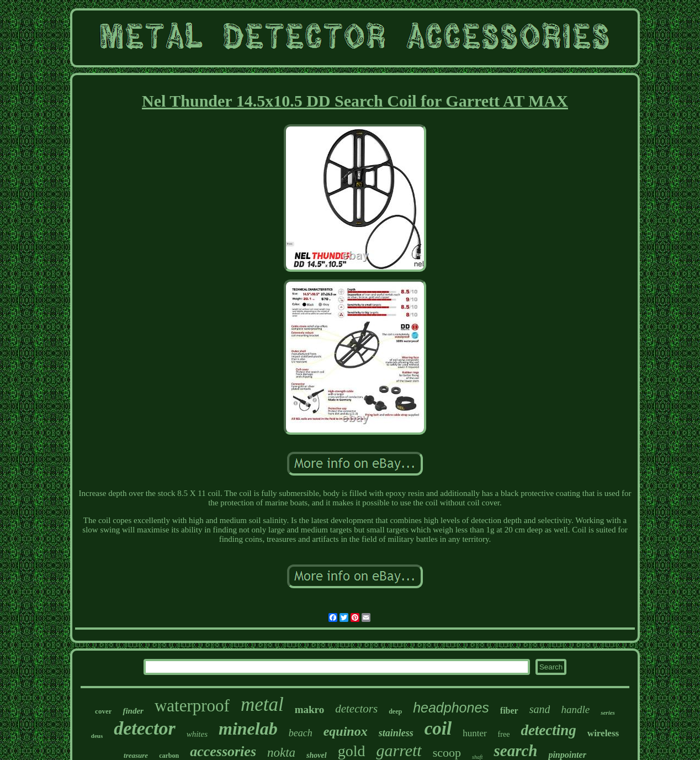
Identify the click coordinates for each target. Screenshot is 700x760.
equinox (346, 731)
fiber (509, 711)
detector (144, 728)
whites (197, 734)
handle (575, 709)
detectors (356, 709)
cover (103, 711)
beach (301, 733)
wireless (603, 733)
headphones (451, 708)
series (608, 712)
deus (97, 736)
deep (395, 711)
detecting (548, 730)
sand (540, 709)
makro (309, 709)
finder (133, 711)
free (504, 734)
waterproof (192, 706)
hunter (474, 733)
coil (438, 729)
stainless (396, 733)
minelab (248, 729)
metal (262, 704)
